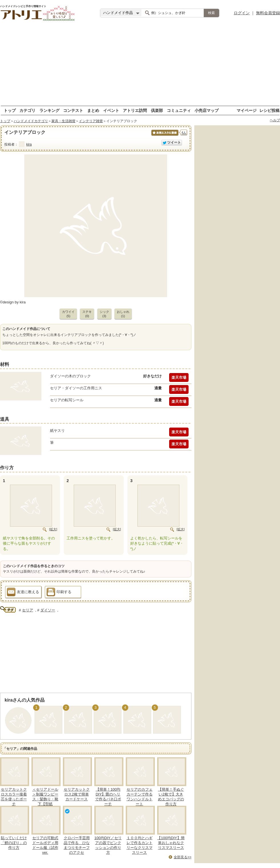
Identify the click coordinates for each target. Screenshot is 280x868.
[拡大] (53, 529)
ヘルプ (275, 120)
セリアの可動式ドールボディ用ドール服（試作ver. (45, 845)
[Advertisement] (140, 66)
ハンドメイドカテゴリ (31, 121)
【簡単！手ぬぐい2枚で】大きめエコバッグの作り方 (171, 797)
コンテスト (73, 110)
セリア (28, 610)
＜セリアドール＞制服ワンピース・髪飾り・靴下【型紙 (45, 797)
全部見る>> (183, 857)
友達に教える (23, 593)
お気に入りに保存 (164, 136)
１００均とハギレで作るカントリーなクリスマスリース (140, 845)
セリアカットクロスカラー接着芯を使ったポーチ (14, 797)
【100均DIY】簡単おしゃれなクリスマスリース (171, 843)
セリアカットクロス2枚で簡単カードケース (77, 794)
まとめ (93, 110)
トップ (10, 110)
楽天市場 (179, 377)
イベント (111, 110)
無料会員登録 (268, 13)
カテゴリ (27, 110)
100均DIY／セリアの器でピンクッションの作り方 (108, 845)
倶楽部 (157, 110)
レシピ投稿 (269, 110)
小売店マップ (207, 110)
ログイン (242, 13)
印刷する (59, 593)
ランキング (49, 110)
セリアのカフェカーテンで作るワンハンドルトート (140, 797)
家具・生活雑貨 (63, 121)
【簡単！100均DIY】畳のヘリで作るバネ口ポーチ (108, 797)
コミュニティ (179, 110)
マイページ (247, 110)
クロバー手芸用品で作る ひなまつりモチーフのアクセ (77, 845)
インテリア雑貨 (91, 121)
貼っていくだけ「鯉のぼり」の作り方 (14, 843)
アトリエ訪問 (135, 110)
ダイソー (48, 610)
